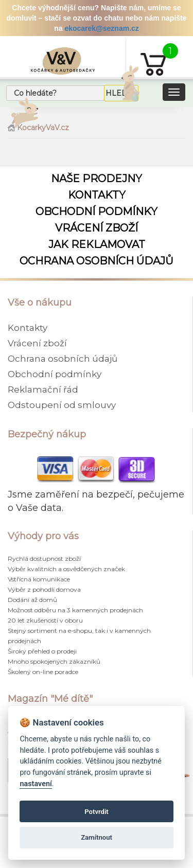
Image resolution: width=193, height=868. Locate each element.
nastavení (36, 784)
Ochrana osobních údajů (97, 261)
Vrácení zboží (97, 228)
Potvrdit (97, 812)
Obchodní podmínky (97, 211)
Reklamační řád (43, 389)
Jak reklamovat (97, 244)
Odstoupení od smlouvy (62, 405)
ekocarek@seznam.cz (101, 28)
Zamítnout (97, 837)
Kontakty (97, 195)
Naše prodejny (97, 179)
